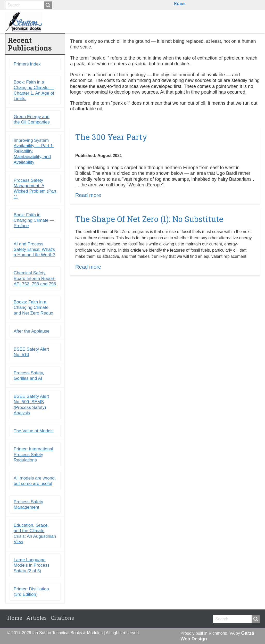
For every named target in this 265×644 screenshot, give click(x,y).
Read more (88, 195)
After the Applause (32, 331)
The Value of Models (34, 431)
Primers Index (27, 64)
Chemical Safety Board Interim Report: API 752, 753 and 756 (35, 279)
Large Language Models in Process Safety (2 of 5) (32, 565)
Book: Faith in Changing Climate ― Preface (34, 220)
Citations (246, 22)
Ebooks (173, 22)
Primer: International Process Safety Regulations (33, 455)
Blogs (221, 22)
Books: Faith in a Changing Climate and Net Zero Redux (33, 308)
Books (151, 22)
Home (180, 3)
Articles (36, 618)
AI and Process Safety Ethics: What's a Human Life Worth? (34, 250)
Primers (198, 22)
